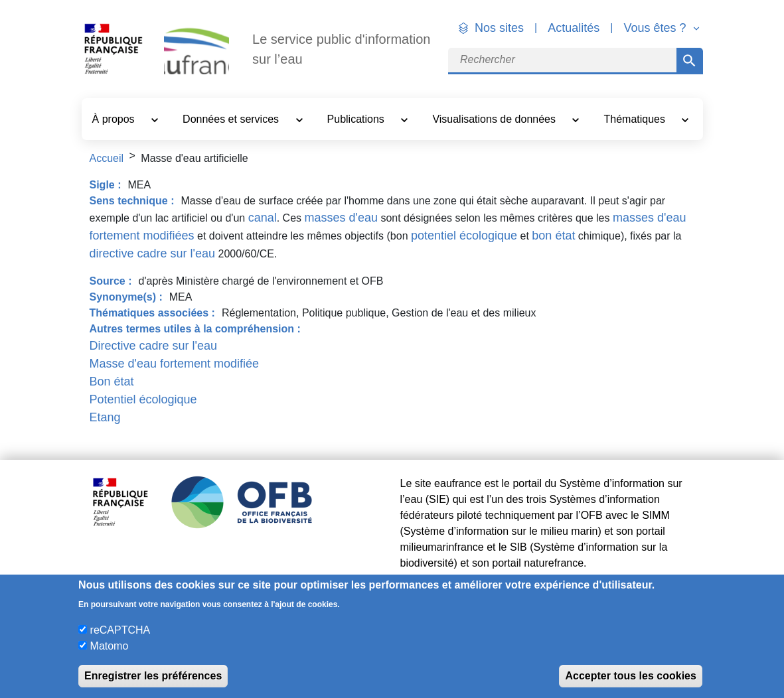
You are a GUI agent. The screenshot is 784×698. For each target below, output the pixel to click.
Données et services (232, 119)
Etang (105, 417)
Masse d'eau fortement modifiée (175, 364)
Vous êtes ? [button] (656, 28)
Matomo (110, 646)
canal (263, 218)
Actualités (574, 28)
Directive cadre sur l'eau (154, 346)
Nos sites (499, 28)
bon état (553, 236)
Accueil (107, 158)
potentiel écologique (464, 236)
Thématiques (636, 119)
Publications (357, 119)
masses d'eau (341, 218)
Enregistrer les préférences (153, 676)
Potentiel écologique (143, 399)
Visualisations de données (495, 119)
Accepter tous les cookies (630, 676)
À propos (115, 119)
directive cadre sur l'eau (153, 253)
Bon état (112, 382)
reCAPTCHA (120, 630)
